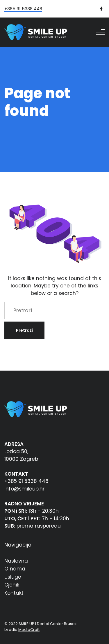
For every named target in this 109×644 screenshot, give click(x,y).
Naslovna (16, 561)
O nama (15, 569)
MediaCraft (29, 630)
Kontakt (14, 593)
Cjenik (12, 585)
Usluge (13, 577)
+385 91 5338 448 (23, 9)
